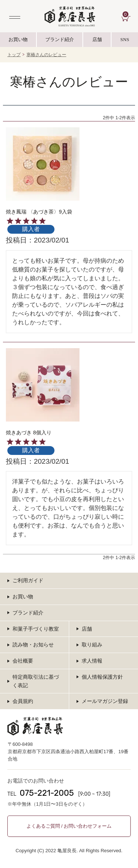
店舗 (97, 39)
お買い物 (18, 39)
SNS (125, 42)
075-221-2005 (47, 793)
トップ (14, 55)
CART (127, 14)
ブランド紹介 (60, 42)
